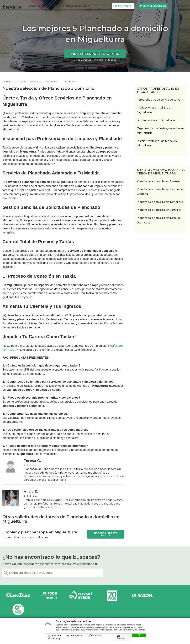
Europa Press (49, 596)
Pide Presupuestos (153, 6)
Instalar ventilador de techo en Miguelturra (157, 143)
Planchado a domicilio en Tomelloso (160, 202)
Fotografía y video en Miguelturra (159, 100)
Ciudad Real (52, 82)
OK (139, 635)
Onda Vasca (18, 609)
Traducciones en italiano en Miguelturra (155, 110)
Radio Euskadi (81, 596)
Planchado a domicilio (29, 82)
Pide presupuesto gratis (95, 54)
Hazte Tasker (123, 6)
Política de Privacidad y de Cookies (129, 630)
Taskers (7, 82)
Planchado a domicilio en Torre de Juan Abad (159, 220)
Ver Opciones (121, 637)
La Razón (143, 596)
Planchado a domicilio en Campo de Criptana (160, 192)
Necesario (56, 636)
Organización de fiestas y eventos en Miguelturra (160, 131)
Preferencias (76, 636)
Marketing (55, 638)
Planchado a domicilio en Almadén (159, 181)
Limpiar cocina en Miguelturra (156, 120)
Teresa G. (32, 461)
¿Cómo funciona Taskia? (43, 6)
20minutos (112, 596)
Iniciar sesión (179, 6)
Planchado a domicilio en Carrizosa (159, 210)
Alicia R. (31, 492)
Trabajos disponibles (77, 6)
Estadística (97, 636)
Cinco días (18, 596)
